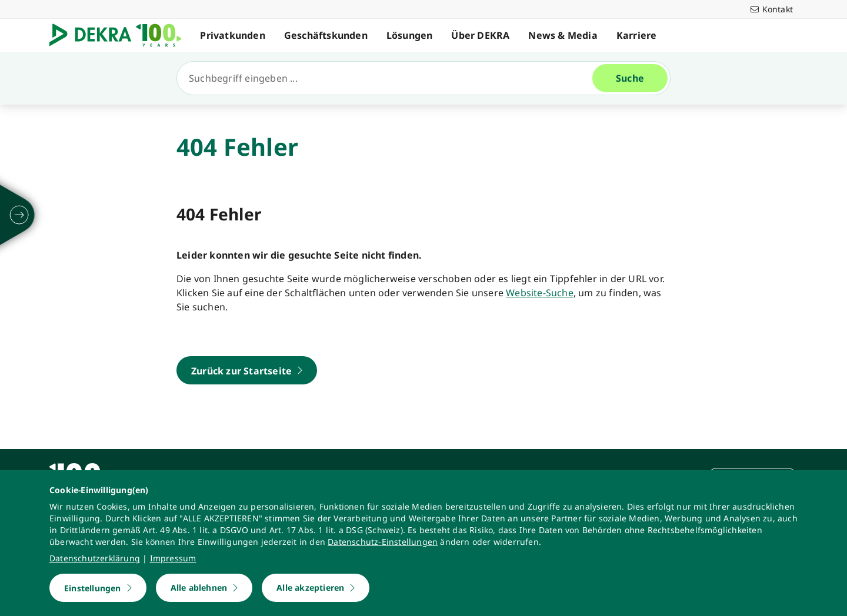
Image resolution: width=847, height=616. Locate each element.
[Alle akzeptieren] (316, 588)
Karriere (640, 35)
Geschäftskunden (329, 35)
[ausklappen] (19, 215)
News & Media (566, 35)
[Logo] (122, 35)
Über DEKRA (484, 35)
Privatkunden (236, 35)
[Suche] (389, 78)
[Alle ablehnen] (204, 588)
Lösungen (413, 35)
